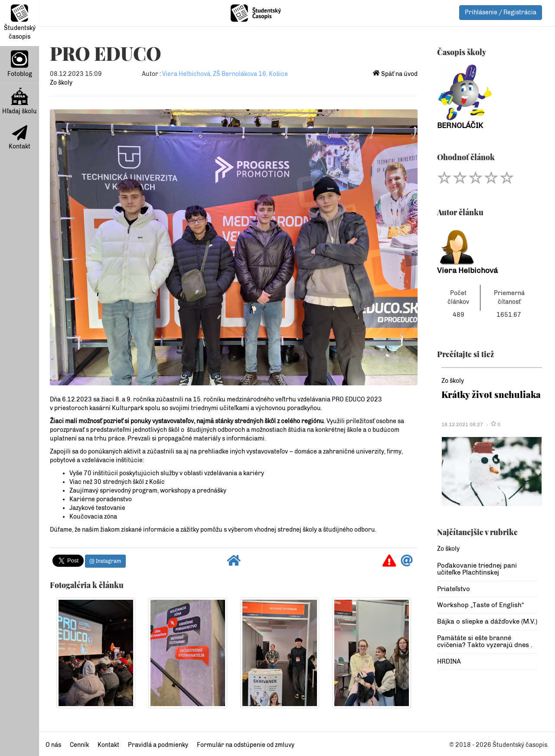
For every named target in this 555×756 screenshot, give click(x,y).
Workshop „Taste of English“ (480, 605)
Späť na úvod (395, 74)
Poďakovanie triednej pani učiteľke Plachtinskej (477, 569)
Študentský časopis (20, 22)
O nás (53, 745)
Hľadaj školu (20, 101)
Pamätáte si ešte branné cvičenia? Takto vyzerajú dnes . (485, 642)
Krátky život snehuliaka (491, 394)
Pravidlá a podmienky (158, 745)
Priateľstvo (454, 589)
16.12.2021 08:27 (462, 424)
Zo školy (61, 83)
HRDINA (449, 661)
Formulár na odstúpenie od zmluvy (246, 745)
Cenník (79, 745)
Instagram (105, 561)
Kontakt (20, 138)
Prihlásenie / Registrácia (501, 12)
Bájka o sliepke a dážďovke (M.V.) (487, 621)
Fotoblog (20, 64)
